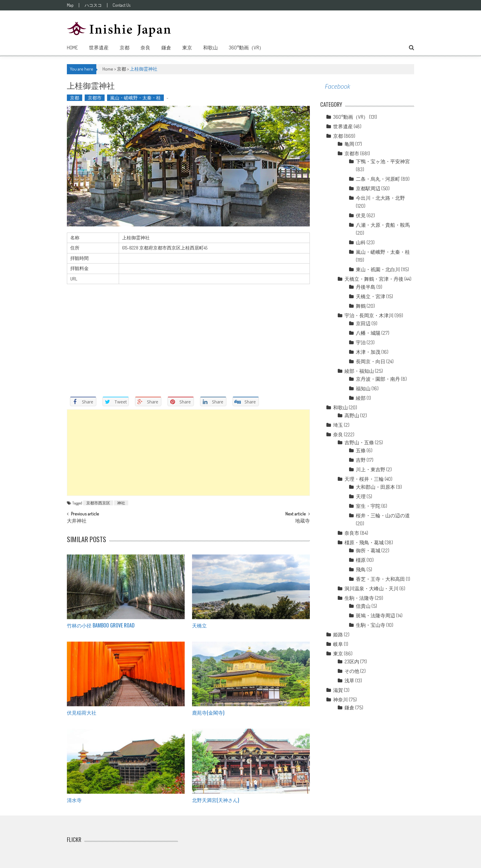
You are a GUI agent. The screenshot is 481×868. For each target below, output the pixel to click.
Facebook (337, 86)
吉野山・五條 (359, 442)
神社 (121, 503)
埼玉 (338, 425)
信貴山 (363, 606)
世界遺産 (99, 48)
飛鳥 (361, 569)
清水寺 (74, 800)
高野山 (352, 415)
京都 (125, 48)
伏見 (361, 215)
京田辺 (363, 323)
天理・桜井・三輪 (364, 479)
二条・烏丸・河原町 (378, 179)
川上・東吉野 (371, 469)
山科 (361, 242)
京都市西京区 (98, 503)
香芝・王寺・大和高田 (380, 579)
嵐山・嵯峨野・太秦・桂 (135, 98)
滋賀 (338, 690)
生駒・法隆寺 (359, 598)
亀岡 (349, 144)
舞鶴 (361, 306)
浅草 (349, 681)
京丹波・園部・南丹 (378, 379)
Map (70, 5)
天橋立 (199, 625)
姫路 (338, 635)
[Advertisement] (188, 453)
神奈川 (341, 700)
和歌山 (210, 48)
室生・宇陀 (368, 506)
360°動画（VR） (246, 48)
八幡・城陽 (368, 333)
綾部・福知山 (359, 371)
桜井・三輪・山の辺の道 (383, 515)
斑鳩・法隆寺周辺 (375, 615)
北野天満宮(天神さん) (215, 800)
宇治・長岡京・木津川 (369, 315)
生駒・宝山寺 (371, 625)
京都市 (95, 98)
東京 (187, 48)
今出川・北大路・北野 (380, 198)
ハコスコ (97, 5)
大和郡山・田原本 (375, 487)
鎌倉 (166, 48)
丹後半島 (366, 287)
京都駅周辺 (368, 188)
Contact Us (129, 5)
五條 (361, 450)
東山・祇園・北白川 (378, 269)
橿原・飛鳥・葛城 (364, 542)
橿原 (361, 560)
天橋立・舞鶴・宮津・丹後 (374, 279)
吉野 (361, 460)
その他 (352, 671)
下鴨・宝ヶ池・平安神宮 (383, 161)
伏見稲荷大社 (82, 712)
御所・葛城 (368, 550)
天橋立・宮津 (371, 296)
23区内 (352, 662)
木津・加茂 (368, 352)
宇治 (361, 342)
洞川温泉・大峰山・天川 (371, 588)
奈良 (145, 48)
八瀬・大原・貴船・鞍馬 (383, 225)
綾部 (361, 398)
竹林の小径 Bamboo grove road (101, 625)
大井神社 (77, 521)
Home (72, 48)
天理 (361, 496)
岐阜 (338, 644)
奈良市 (352, 533)
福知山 (363, 388)
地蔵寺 (302, 521)
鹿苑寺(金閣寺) (208, 712)
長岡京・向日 (371, 361)
